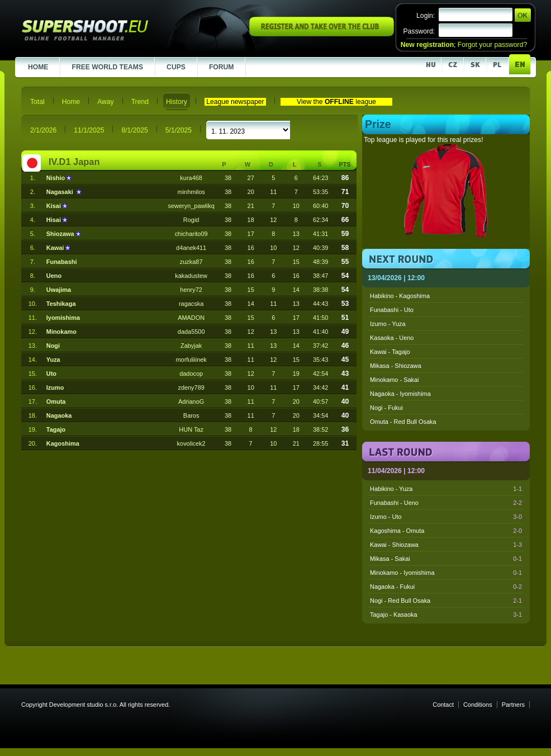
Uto (51, 374)
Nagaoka (59, 415)
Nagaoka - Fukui (446, 587)
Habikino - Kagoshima (400, 296)
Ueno (54, 276)
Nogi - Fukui (386, 408)
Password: (419, 31)
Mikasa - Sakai (446, 559)
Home (71, 102)
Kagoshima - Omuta (446, 531)
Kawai (56, 248)
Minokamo (61, 332)
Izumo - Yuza (388, 324)
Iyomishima (63, 318)
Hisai (54, 220)
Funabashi (62, 262)
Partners (513, 705)
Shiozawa (61, 234)
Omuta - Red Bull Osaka (403, 422)
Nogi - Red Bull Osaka (446, 601)
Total (37, 102)
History (177, 102)
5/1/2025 (179, 130)
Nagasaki (61, 192)
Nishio (56, 178)
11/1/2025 (89, 130)
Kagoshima (63, 443)
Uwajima (59, 290)
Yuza (53, 360)
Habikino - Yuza (446, 489)
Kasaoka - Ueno (392, 338)
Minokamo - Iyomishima (446, 573)
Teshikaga (61, 304)
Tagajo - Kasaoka (446, 615)
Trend (140, 102)
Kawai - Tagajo (390, 352)
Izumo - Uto (446, 517)
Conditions (478, 705)
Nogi (53, 346)
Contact (443, 705)
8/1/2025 (134, 130)
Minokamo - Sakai (395, 380)
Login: (426, 16)
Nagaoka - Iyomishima (400, 394)
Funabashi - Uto (392, 310)
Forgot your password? (492, 45)
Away (106, 102)
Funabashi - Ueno (446, 503)
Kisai (54, 206)
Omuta (56, 401)
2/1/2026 (43, 130)
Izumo (55, 388)
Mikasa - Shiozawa (396, 366)
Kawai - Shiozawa (446, 545)
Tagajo (56, 429)
